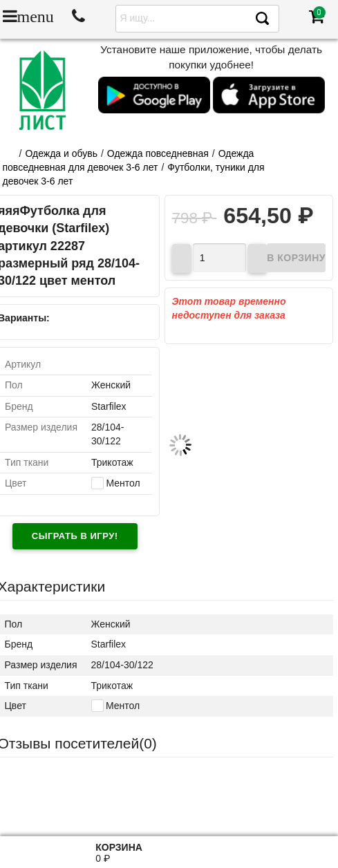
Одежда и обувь (61, 153)
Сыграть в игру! (75, 536)
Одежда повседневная (158, 153)
